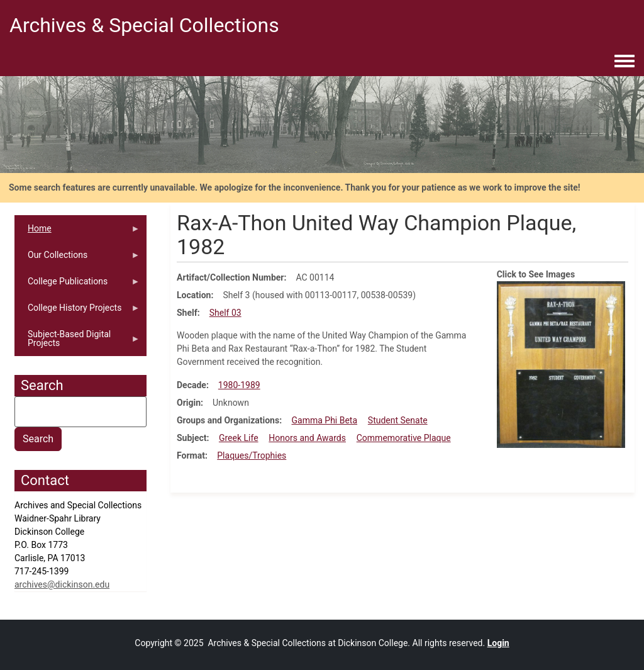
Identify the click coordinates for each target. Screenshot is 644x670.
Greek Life (239, 438)
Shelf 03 (225, 313)
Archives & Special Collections (144, 25)
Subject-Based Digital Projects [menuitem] (77, 343)
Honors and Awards (307, 438)
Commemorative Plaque (404, 438)
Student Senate (398, 420)
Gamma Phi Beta (325, 420)
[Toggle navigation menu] (625, 62)
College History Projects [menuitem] (77, 312)
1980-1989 (239, 385)
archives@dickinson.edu (62, 584)
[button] (561, 364)
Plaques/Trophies (252, 455)
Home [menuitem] (77, 232)
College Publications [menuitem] (77, 285)
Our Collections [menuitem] (77, 259)
